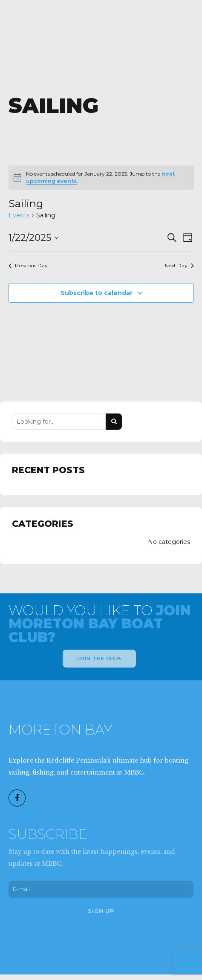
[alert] (101, 178)
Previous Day (28, 265)
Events (19, 215)
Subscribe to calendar (97, 293)
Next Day (179, 265)
